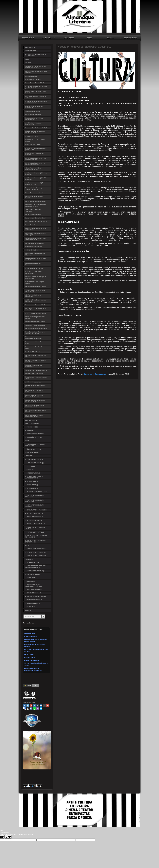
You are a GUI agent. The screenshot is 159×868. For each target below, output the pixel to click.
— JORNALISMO (30, 581)
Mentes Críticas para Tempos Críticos (35, 282)
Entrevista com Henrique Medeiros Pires (36, 348)
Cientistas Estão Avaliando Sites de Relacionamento (36, 239)
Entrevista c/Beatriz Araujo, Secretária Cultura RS (34, 416)
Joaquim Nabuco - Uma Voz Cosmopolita (34, 107)
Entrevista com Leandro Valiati (35, 305)
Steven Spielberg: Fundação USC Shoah (36, 356)
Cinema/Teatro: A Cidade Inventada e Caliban (33, 169)
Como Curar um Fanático (33, 145)
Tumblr (38, 705)
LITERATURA (29, 456)
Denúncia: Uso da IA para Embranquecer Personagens (33, 669)
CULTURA (110, 38)
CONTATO (28, 610)
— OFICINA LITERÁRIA (32, 453)
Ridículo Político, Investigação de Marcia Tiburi (36, 278)
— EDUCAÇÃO (30, 430)
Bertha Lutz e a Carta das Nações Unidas (36, 411)
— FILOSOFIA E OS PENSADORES (36, 492)
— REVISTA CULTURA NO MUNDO (36, 549)
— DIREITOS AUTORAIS (32, 473)
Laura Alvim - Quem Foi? (33, 80)
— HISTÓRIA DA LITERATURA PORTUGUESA (34, 501)
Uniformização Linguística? (34, 374)
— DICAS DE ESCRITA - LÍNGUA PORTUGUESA (35, 445)
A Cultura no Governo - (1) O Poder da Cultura (36, 174)
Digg (41, 705)
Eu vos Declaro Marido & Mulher (36, 83)
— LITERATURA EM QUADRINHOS (36, 510)
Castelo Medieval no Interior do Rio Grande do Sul (35, 132)
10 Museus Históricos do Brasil (35, 325)
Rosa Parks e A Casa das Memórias (33, 264)
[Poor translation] (8, 837)
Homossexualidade (31, 76)
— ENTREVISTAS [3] (31, 488)
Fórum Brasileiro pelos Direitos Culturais (35, 318)
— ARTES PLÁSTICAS (32, 563)
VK (31, 709)
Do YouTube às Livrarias (33, 215)
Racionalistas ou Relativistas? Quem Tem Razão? (35, 406)
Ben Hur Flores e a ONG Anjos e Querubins (35, 361)
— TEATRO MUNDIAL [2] (33, 603)
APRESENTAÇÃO (28, 38)
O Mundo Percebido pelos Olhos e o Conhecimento (36, 102)
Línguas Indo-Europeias (32, 660)
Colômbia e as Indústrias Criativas (36, 370)
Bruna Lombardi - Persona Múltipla (36, 128)
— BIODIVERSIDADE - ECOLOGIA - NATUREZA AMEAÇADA (36, 567)
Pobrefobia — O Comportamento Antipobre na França (36, 205)
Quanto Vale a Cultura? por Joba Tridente (36, 92)
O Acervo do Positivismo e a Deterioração (34, 273)
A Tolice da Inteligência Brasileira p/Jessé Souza (36, 149)
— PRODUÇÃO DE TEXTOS (33, 437)
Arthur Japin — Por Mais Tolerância (33, 210)
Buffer (28, 709)
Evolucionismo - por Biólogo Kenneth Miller (34, 119)
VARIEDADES (29, 559)
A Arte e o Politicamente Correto (36, 313)
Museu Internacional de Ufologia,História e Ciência (34, 338)
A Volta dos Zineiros (32, 136)
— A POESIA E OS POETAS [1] (34, 459)
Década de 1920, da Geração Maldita (34, 391)
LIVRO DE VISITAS (31, 607)
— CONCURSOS (30, 466)
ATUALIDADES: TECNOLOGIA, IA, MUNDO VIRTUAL (69, 38)
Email (41, 709)
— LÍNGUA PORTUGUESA (33, 449)
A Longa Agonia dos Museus (34, 268)
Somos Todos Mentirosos (33, 225)
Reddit (44, 705)
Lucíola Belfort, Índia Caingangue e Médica (36, 97)
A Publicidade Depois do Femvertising (33, 124)
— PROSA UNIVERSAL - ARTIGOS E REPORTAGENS (36, 541)
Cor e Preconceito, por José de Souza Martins (35, 291)
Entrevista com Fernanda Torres (35, 287)
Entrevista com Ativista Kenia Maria (35, 343)
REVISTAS (28, 545)
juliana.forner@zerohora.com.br (97, 374)
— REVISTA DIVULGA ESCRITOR (35, 552)
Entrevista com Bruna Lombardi (35, 201)
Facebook (25, 705)
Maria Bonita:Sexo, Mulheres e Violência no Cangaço (35, 333)
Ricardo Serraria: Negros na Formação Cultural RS (34, 396)
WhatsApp (34, 709)
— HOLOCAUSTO (30, 578)
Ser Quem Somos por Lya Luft (35, 243)
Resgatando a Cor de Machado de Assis (36, 378)
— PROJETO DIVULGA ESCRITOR (36, 596)
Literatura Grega (29, 657)
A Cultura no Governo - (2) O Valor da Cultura (36, 179)
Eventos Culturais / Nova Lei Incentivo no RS (34, 197)
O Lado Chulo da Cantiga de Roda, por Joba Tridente (36, 87)
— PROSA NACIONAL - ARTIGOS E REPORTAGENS (36, 536)
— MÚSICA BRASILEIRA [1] (33, 590)
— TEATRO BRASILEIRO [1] (34, 600)
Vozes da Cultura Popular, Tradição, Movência (34, 189)
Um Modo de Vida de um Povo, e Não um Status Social (36, 67)
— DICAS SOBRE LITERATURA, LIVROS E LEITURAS (35, 477)
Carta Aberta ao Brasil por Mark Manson (35, 141)
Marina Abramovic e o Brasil (34, 193)
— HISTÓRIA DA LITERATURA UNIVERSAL (34, 506)
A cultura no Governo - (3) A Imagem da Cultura (34, 184)
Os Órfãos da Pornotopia (33, 115)
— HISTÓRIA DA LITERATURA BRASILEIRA (34, 496)
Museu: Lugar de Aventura (34, 247)
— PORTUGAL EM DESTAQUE (34, 532)
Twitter (28, 705)
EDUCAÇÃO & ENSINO (32, 424)
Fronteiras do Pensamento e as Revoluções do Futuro (35, 164)
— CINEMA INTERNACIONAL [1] (35, 571)
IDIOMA (27, 441)
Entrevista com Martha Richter (35, 322)
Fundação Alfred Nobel (33, 352)
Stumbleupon (48, 705)
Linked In (34, 705)
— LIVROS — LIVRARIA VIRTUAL (35, 524)
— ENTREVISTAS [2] (31, 485)
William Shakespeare (31, 636)
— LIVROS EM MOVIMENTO (34, 520)
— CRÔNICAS (29, 470)
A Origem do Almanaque (33, 382)
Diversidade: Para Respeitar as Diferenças (35, 254)
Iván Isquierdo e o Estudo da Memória (34, 154)
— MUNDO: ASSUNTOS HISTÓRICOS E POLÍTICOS (33, 585)
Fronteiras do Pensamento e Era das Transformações (36, 159)
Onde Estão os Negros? (33, 111)
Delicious (25, 709)
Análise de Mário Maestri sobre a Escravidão (36, 301)
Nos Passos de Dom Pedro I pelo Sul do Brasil (36, 259)
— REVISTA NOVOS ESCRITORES (36, 556)
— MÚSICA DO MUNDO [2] (33, 593)
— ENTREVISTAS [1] (31, 481)
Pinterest (31, 705)
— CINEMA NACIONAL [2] (33, 574)
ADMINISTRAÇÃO (49, 38)
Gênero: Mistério (30, 654)
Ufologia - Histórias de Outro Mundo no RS (34, 366)
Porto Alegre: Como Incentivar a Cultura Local (35, 309)
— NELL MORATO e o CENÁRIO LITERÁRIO (35, 528)
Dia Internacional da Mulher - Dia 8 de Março (36, 72)
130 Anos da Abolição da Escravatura (33, 296)
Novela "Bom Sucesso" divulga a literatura (36, 386)
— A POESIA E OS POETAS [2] (34, 463)
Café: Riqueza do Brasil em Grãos (36, 221)
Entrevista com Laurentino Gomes (36, 329)
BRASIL (90, 38)
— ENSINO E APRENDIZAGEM (34, 434)
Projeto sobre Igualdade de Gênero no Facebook (36, 229)
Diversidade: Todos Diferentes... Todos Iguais (35, 234)
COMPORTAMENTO (131, 38)
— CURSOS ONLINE (31, 427)
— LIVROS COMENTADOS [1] (34, 513)
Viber (38, 709)
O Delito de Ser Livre (32, 250)
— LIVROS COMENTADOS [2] (34, 517)
